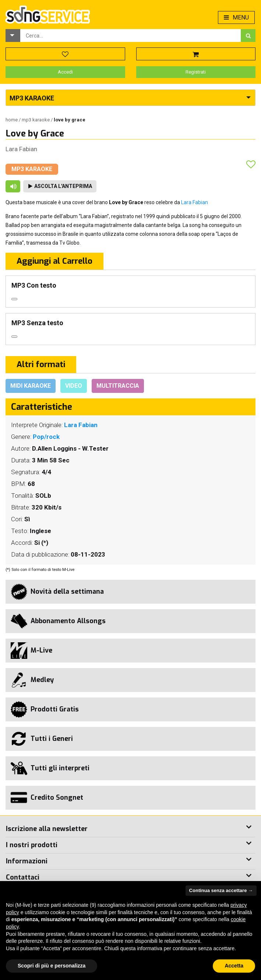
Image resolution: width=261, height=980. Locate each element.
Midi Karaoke (31, 386)
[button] (13, 35)
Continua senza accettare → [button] (221, 890)
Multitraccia (118, 386)
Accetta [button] (234, 966)
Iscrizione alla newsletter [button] (47, 829)
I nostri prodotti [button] (32, 845)
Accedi (65, 72)
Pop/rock (46, 437)
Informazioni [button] (27, 861)
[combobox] (130, 35)
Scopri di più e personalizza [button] (52, 966)
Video (74, 386)
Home (12, 120)
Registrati (196, 72)
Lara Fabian (21, 149)
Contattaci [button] (23, 877)
